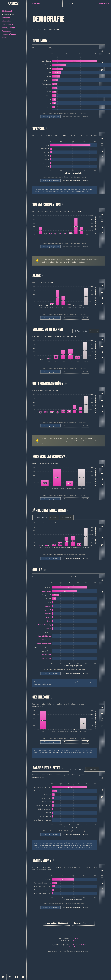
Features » (83, 923)
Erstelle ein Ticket (78, 945)
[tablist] (102, 149)
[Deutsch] (69, 3)
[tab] (102, 51)
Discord (72, 947)
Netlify (73, 940)
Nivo (77, 938)
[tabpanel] (69, 82)
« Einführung (56, 923)
